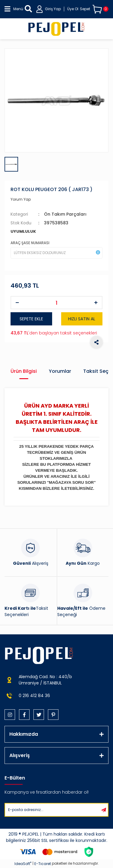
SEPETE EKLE (31, 319)
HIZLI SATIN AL (82, 319)
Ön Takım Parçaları (65, 214)
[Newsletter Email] (52, 810)
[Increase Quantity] (96, 303)
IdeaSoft (23, 864)
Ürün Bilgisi (24, 371)
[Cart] (94, 9)
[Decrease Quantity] (17, 303)
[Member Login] (57, 9)
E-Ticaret (43, 864)
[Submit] (104, 810)
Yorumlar (60, 371)
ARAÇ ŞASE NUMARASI (30, 243)
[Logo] (56, 29)
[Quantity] (56, 303)
